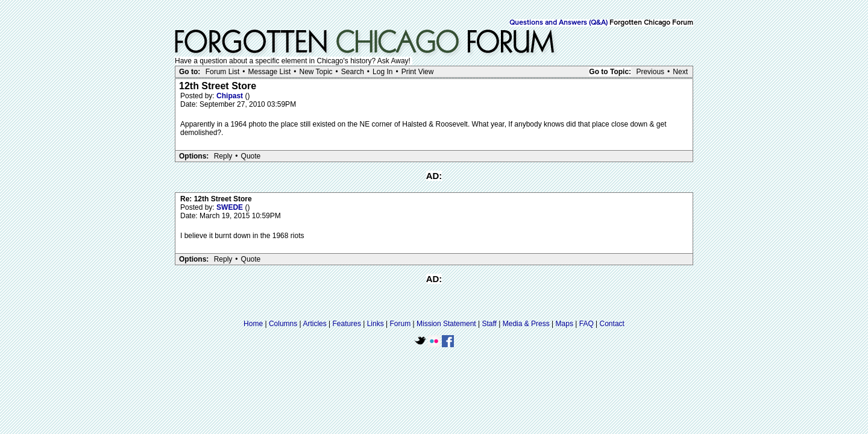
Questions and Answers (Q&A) (558, 23)
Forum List (223, 72)
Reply (223, 156)
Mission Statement (446, 324)
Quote (251, 156)
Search (353, 72)
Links (376, 324)
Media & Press (526, 324)
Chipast (231, 96)
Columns (283, 324)
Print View (418, 72)
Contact (612, 324)
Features (347, 324)
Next (680, 72)
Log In (382, 72)
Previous (650, 72)
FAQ (587, 324)
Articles (314, 324)
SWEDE (231, 207)
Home (253, 324)
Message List (270, 72)
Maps (565, 324)
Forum (401, 324)
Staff (489, 324)
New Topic (316, 72)
